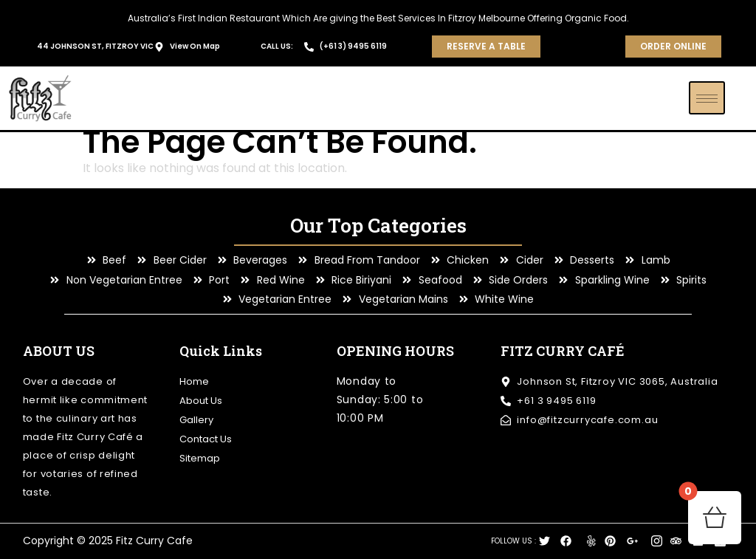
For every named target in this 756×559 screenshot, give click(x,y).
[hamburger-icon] (707, 98)
